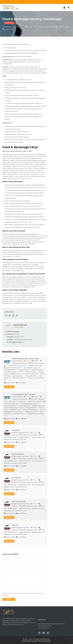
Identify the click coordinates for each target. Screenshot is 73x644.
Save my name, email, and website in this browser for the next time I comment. (23, 594)
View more (9, 387)
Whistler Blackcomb (20, 325)
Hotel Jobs (34, 363)
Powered (34, 641)
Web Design (26, 641)
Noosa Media (47, 641)
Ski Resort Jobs (9, 29)
